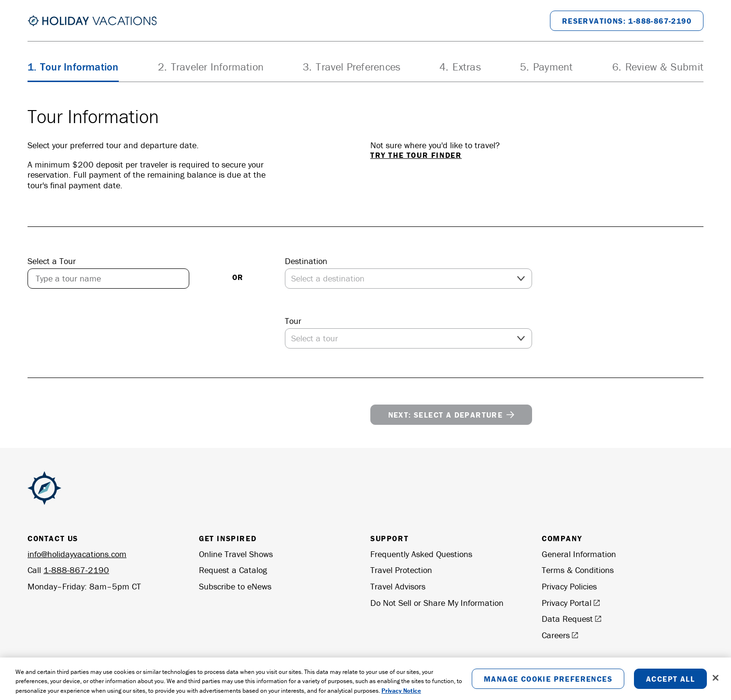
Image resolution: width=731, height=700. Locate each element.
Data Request (572, 619)
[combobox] (108, 279)
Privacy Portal (571, 603)
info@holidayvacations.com (77, 554)
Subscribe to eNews (235, 587)
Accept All (670, 682)
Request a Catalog (233, 570)
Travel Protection (401, 570)
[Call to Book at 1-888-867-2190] (627, 21)
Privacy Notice (401, 693)
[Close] (716, 681)
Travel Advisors (398, 587)
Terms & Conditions (578, 570)
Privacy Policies (569, 587)
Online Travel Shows (236, 554)
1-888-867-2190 (76, 570)
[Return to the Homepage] (92, 21)
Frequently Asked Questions (421, 554)
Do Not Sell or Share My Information (437, 603)
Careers (560, 635)
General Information (579, 554)
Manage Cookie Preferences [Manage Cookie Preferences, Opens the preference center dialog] (548, 682)
